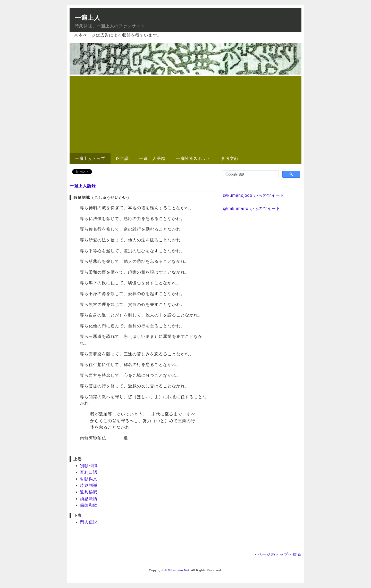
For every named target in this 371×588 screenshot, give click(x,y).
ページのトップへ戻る (280, 554)
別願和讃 (89, 466)
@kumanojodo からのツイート (254, 195)
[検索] (250, 174)
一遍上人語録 (152, 158)
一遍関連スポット (193, 158)
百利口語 (89, 472)
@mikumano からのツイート (252, 209)
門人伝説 (89, 522)
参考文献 (230, 158)
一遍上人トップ (90, 158)
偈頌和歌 (89, 505)
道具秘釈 (89, 492)
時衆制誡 (89, 485)
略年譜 (122, 158)
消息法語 (89, 499)
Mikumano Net (179, 570)
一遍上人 (88, 18)
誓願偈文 (89, 479)
